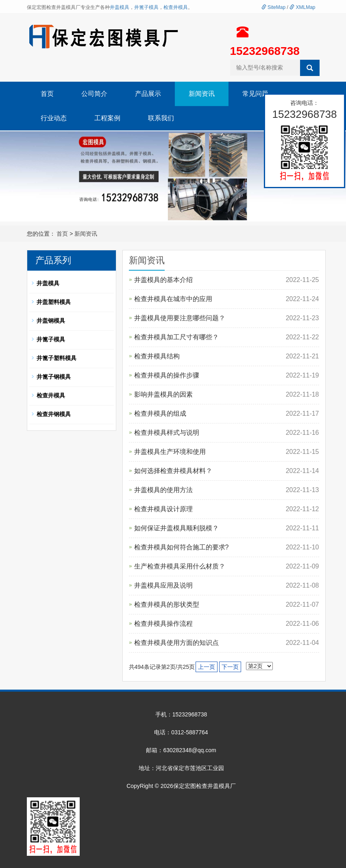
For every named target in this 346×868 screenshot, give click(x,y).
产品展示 (148, 94)
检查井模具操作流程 (163, 624)
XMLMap (302, 7)
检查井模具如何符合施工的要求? (182, 547)
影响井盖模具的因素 (163, 394)
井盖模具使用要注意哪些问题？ (180, 318)
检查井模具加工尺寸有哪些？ (176, 337)
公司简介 (94, 94)
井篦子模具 (146, 7)
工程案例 (107, 118)
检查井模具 (176, 7)
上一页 (207, 667)
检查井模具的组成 (160, 413)
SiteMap (273, 7)
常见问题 (255, 94)
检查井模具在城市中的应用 (173, 299)
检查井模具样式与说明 (167, 433)
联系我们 (161, 118)
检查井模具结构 (157, 356)
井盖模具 (120, 7)
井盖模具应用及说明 (163, 585)
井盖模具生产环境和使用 (170, 452)
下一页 (230, 667)
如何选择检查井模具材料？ (173, 471)
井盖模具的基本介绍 (163, 280)
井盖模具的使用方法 (163, 490)
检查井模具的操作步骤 (167, 375)
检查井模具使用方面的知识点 (176, 643)
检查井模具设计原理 (163, 509)
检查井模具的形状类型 (167, 604)
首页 (47, 94)
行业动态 (54, 118)
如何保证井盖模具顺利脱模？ (176, 528)
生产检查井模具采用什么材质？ (180, 566)
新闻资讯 (202, 94)
